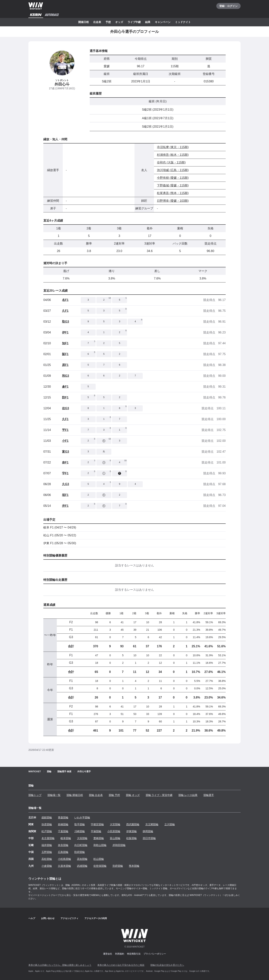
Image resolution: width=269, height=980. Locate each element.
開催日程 (84, 22)
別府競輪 (118, 866)
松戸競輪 (47, 831)
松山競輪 (99, 859)
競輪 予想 (114, 795)
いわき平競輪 (82, 817)
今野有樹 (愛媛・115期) (173, 178)
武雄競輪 (82, 866)
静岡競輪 (148, 831)
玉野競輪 (47, 852)
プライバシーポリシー (155, 954)
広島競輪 (63, 852)
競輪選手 (209, 795)
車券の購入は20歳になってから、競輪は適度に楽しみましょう (60, 965)
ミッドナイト (183, 22)
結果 (148, 22)
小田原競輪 (114, 831)
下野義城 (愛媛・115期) (173, 185)
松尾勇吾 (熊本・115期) (173, 193)
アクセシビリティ (69, 918)
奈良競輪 (63, 845)
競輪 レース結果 (188, 795)
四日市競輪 (149, 838)
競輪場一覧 (54, 795)
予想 (108, 22)
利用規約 (120, 954)
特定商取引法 (134, 954)
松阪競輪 (132, 838)
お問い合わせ (48, 918)
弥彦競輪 (47, 824)
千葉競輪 (63, 831)
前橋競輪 (63, 824)
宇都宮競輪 (97, 824)
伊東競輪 (132, 831)
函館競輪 (47, 817)
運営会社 (108, 954)
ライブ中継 (134, 22)
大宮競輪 (115, 824)
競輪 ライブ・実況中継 (159, 795)
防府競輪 (80, 852)
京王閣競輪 (152, 824)
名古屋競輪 (48, 838)
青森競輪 (63, 817)
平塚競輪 (96, 831)
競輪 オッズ (133, 795)
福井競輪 (47, 845)
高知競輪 (82, 859)
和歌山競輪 (100, 845)
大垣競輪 (82, 838)
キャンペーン (163, 22)
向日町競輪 (81, 845)
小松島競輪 (64, 859)
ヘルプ (32, 918)
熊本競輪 (134, 866)
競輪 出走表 (96, 795)
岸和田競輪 (119, 845)
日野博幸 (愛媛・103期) (173, 201)
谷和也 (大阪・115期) (171, 162)
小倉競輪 (47, 866)
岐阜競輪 (66, 838)
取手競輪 (80, 824)
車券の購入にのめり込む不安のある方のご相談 (121, 965)
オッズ (119, 22)
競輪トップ (35, 795)
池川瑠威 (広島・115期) (173, 170)
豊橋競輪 (99, 838)
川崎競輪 (80, 831)
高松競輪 (47, 859)
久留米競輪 (64, 866)
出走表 (97, 22)
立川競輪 (170, 824)
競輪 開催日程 (75, 795)
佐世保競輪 (100, 866)
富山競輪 (115, 838)
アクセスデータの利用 (96, 918)
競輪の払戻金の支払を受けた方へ (167, 965)
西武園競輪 (133, 824)
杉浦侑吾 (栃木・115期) (173, 155)
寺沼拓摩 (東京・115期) (173, 147)
